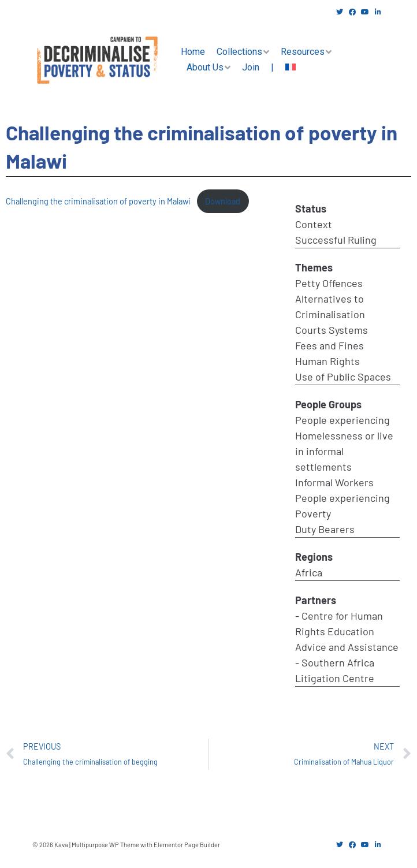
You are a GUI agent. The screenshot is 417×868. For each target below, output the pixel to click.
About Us (205, 67)
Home (193, 52)
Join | (258, 67)
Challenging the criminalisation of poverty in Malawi (98, 201)
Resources (303, 52)
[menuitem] (291, 68)
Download (223, 201)
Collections (239, 52)
